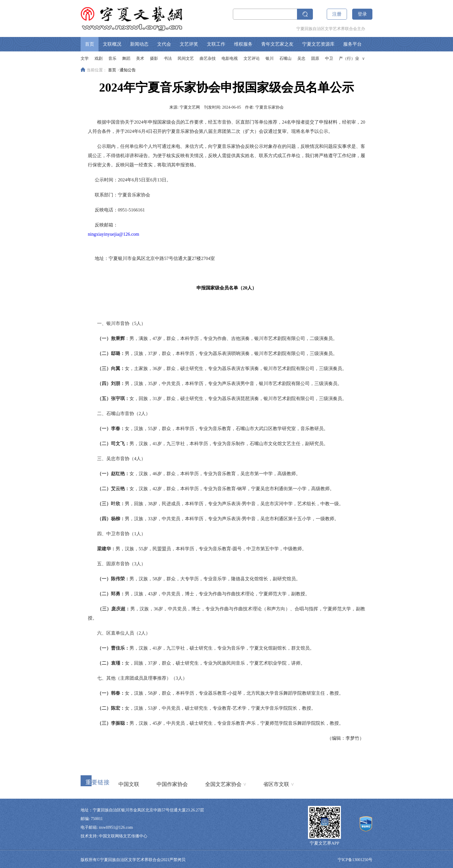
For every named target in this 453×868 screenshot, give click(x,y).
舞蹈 (126, 58)
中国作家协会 (172, 784)
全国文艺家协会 (225, 784)
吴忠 (301, 58)
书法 (168, 58)
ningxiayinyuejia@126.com (114, 234)
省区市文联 (278, 784)
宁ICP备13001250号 (355, 860)
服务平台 (352, 44)
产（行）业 (349, 58)
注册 (337, 14)
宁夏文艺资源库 (318, 44)
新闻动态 (139, 44)
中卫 (329, 58)
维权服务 (243, 44)
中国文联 (129, 784)
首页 (90, 44)
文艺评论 (252, 58)
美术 (140, 58)
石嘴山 (285, 58)
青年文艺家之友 (277, 44)
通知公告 (128, 70)
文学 (85, 58)
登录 (362, 14)
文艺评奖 (189, 44)
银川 (270, 58)
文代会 (164, 44)
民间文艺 (186, 58)
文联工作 (216, 44)
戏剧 (99, 58)
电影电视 (230, 58)
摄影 (154, 58)
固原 (315, 58)
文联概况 (112, 44)
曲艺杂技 (208, 58)
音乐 (112, 58)
